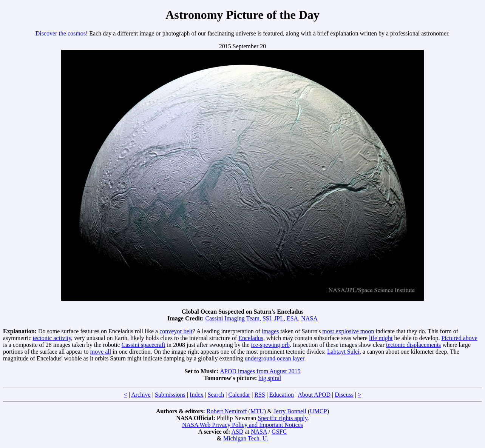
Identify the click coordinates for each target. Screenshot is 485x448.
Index (196, 395)
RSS (259, 395)
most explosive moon (348, 331)
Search (216, 395)
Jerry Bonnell (290, 411)
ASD (237, 432)
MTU (257, 411)
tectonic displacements (413, 345)
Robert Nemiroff (227, 411)
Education (282, 395)
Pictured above (459, 338)
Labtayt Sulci (343, 352)
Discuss (344, 395)
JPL (279, 318)
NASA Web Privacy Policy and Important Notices (242, 425)
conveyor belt (176, 331)
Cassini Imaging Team (232, 318)
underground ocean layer (275, 358)
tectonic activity (52, 338)
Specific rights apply (282, 418)
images (270, 331)
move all (101, 352)
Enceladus (251, 338)
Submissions (170, 395)
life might (381, 338)
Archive (141, 395)
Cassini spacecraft (144, 345)
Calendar (239, 395)
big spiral (270, 378)
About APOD (314, 395)
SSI (267, 318)
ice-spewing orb (270, 345)
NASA (309, 318)
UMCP (318, 411)
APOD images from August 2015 (260, 371)
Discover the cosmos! (62, 33)
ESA (292, 318)
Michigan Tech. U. (246, 438)
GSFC (279, 432)
